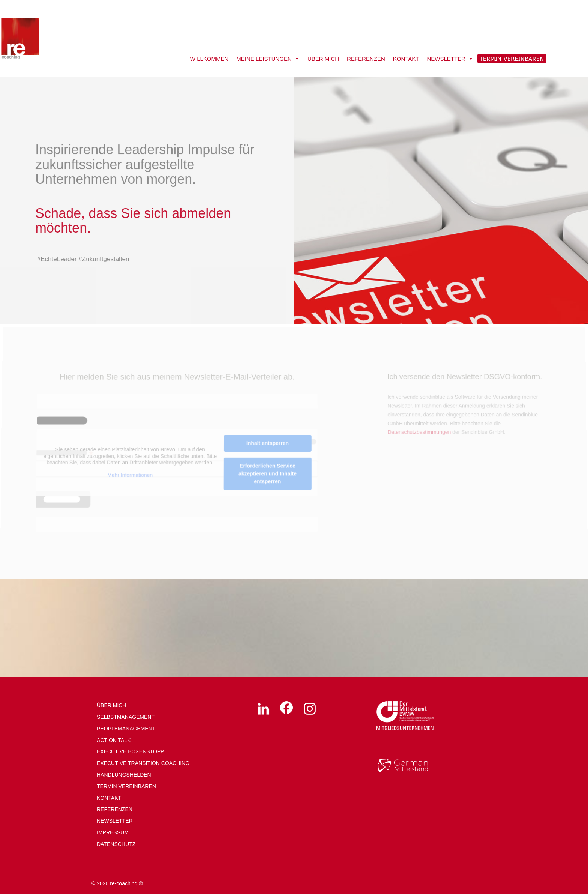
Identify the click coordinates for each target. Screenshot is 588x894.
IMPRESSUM (113, 832)
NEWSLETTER (450, 59)
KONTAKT (406, 59)
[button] (16, 877)
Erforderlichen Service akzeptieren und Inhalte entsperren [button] (268, 474)
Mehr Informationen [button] (131, 475)
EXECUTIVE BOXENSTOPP (130, 751)
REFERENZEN (366, 59)
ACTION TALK (114, 740)
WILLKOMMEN (209, 59)
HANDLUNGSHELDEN (124, 775)
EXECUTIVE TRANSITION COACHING (143, 763)
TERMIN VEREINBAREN (126, 786)
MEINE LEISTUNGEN (268, 59)
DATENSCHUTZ (116, 844)
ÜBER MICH (323, 59)
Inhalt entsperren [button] (268, 444)
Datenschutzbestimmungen (418, 433)
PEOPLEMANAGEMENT (126, 729)
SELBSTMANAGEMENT (126, 717)
